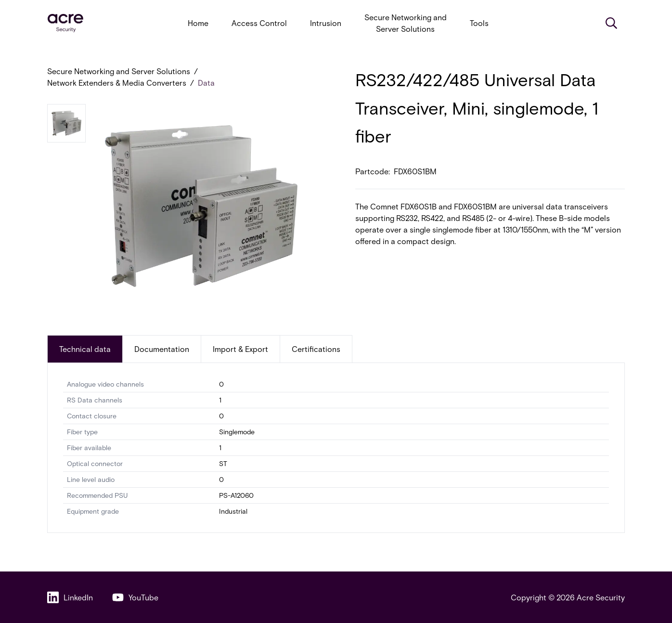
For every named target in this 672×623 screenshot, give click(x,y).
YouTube (135, 597)
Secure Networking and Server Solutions (406, 23)
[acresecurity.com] (65, 23)
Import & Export (240, 349)
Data (206, 83)
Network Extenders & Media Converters (117, 83)
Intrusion (326, 23)
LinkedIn (70, 597)
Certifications (316, 349)
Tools (479, 23)
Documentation (162, 349)
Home (198, 23)
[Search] (611, 23)
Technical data (85, 349)
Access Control (259, 23)
